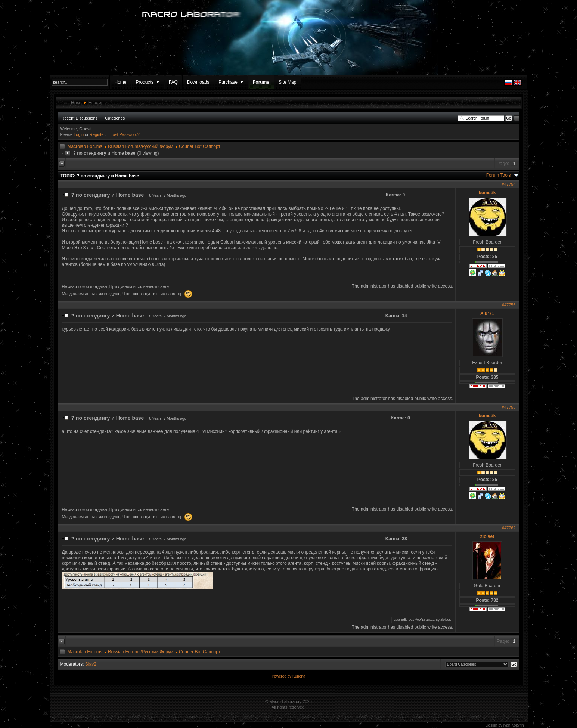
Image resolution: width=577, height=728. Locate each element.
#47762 (509, 528)
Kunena (299, 676)
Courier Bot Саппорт (200, 146)
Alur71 (487, 313)
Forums (261, 82)
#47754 (509, 184)
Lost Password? (125, 134)
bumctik (487, 193)
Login (79, 134)
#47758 (509, 407)
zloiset (487, 536)
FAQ (173, 82)
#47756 (509, 305)
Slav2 (91, 664)
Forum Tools (499, 175)
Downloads (198, 82)
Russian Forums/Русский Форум (141, 146)
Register (97, 134)
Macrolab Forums (85, 146)
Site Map (287, 82)
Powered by (282, 676)
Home (121, 82)
